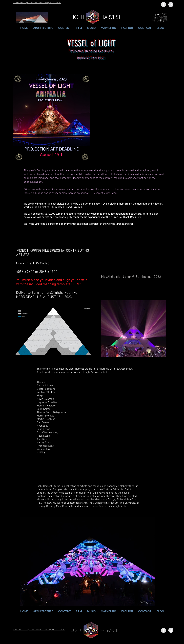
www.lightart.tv (118, 506)
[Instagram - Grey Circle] (171, 5)
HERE (76, 284)
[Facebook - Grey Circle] (163, 5)
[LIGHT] (78, 17)
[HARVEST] (111, 17)
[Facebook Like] (151, 630)
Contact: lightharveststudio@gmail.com (37, 3)
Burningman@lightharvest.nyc (55, 293)
